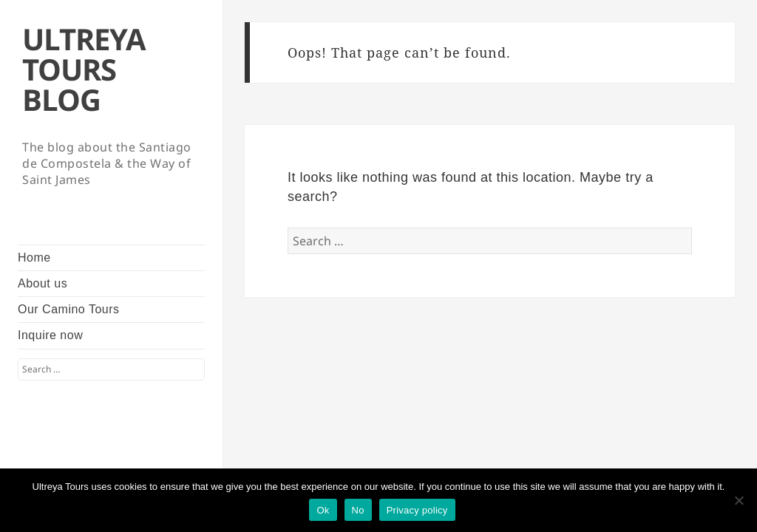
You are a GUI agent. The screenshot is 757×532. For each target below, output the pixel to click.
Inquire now (50, 335)
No (358, 510)
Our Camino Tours (69, 309)
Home (34, 258)
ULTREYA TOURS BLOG (84, 69)
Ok (323, 510)
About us (43, 283)
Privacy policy (417, 510)
